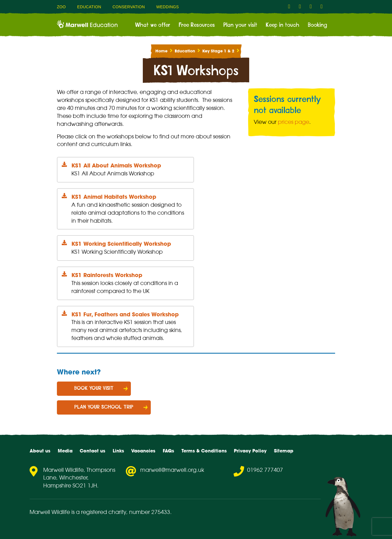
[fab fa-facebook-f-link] (291, 7)
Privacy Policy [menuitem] (250, 451)
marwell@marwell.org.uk (172, 470)
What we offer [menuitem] (153, 25)
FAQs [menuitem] (168, 451)
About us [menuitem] (40, 451)
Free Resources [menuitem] (197, 25)
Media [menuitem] (65, 451)
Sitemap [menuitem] (284, 451)
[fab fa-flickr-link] (323, 7)
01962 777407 (265, 470)
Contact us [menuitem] (92, 451)
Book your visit (94, 388)
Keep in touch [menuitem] (282, 25)
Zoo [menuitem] (61, 7)
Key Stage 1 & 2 (218, 51)
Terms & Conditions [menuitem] (204, 451)
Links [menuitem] (118, 451)
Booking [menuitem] (317, 25)
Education (185, 51)
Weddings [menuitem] (168, 7)
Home (161, 51)
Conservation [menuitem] (129, 7)
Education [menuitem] (89, 7)
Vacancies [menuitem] (143, 451)
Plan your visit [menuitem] (240, 25)
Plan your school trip (104, 407)
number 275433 (150, 512)
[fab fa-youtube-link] (312, 7)
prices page (294, 122)
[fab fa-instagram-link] (302, 7)
